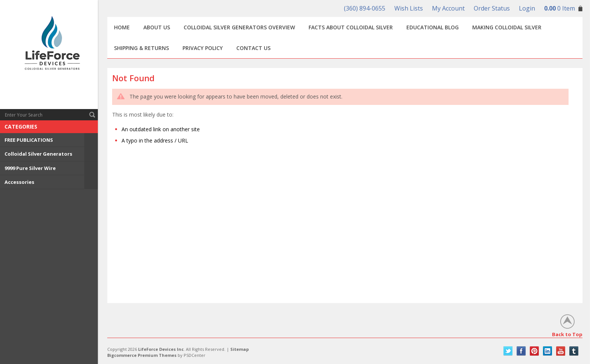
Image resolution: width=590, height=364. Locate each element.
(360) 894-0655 (365, 8)
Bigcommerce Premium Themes (142, 355)
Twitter (508, 351)
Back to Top (567, 334)
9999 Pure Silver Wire (30, 168)
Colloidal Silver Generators (38, 154)
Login (527, 8)
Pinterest (534, 351)
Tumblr (574, 351)
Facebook (521, 351)
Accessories (19, 182)
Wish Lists (409, 8)
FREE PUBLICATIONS (29, 140)
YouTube (561, 351)
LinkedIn (548, 351)
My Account (448, 8)
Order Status (492, 8)
